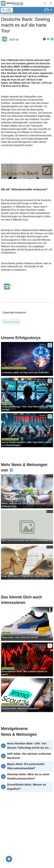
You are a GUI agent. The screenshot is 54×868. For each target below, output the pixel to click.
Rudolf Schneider (40, 609)
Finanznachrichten (11, 322)
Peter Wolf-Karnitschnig (38, 645)
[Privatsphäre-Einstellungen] (9, 859)
